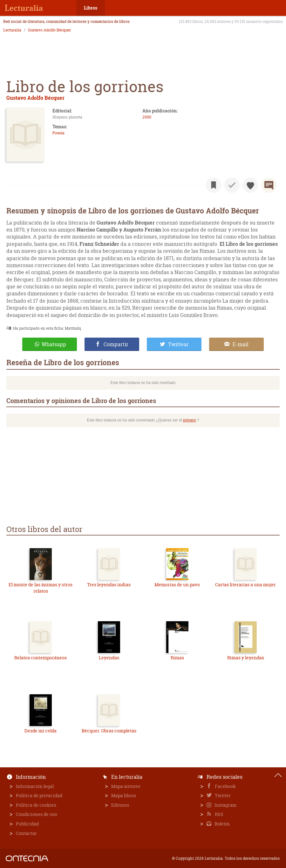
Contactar (26, 833)
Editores (120, 805)
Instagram (225, 805)
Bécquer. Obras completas (109, 731)
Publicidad (27, 824)
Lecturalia (12, 30)
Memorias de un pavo (177, 585)
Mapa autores (126, 786)
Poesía (58, 133)
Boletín (222, 824)
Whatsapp (54, 344)
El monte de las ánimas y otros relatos (41, 588)
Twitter (222, 795)
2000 (147, 117)
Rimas (177, 658)
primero (190, 420)
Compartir (116, 344)
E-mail (241, 344)
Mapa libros (124, 795)
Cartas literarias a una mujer (245, 585)
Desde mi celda (41, 731)
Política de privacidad (39, 795)
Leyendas (109, 658)
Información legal (35, 786)
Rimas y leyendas (246, 658)
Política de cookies (36, 805)
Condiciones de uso (37, 814)
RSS (219, 814)
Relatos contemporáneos (41, 658)
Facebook (225, 786)
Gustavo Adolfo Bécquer (49, 30)
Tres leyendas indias (109, 585)
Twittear (178, 344)
